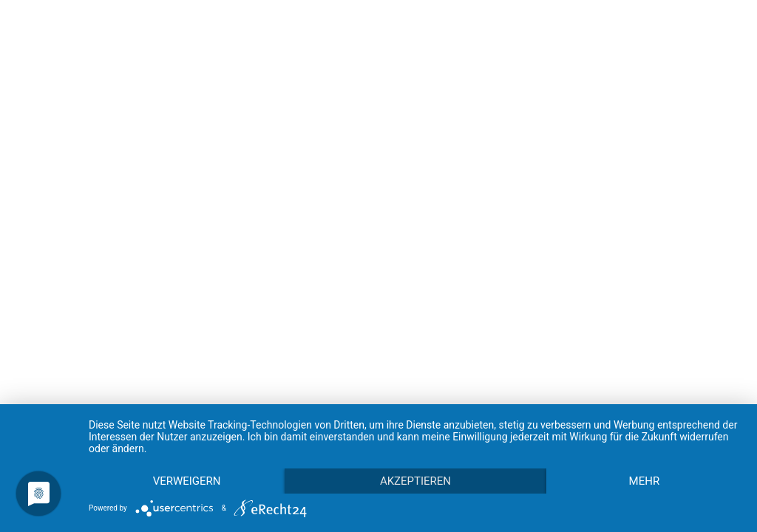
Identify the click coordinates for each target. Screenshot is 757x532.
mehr (645, 481)
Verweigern (187, 481)
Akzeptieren (415, 481)
